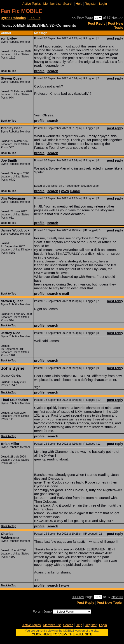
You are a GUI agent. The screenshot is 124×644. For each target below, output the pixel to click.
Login (103, 4)
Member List (52, 4)
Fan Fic (34, 18)
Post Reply (97, 23)
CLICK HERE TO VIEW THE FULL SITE (62, 634)
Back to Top (9, 71)
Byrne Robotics (13, 18)
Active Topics (32, 4)
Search (68, 4)
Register (91, 4)
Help (79, 4)
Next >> (117, 18)
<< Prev (78, 18)
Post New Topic (115, 25)
